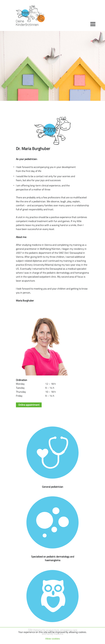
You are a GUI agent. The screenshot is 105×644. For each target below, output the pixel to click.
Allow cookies (53, 639)
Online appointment (29, 405)
